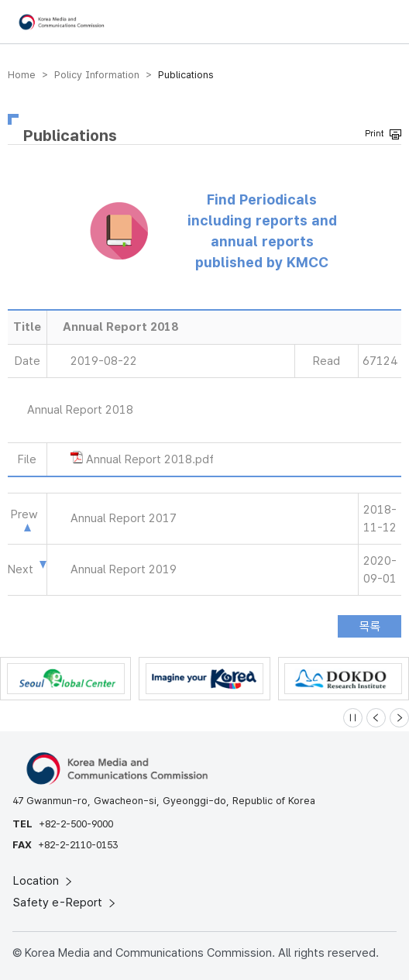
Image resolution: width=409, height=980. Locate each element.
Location (44, 881)
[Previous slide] (376, 718)
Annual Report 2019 (124, 569)
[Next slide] (399, 718)
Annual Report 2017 (124, 518)
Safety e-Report (65, 903)
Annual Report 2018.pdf (150, 459)
